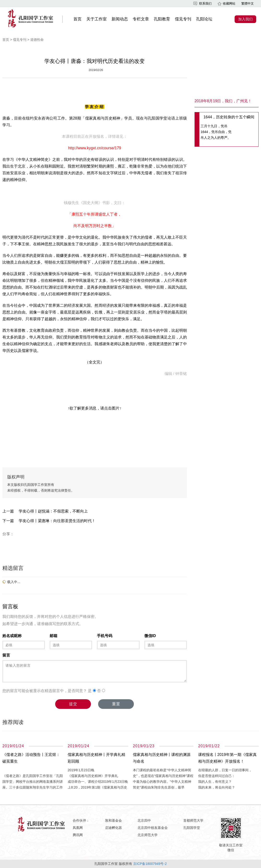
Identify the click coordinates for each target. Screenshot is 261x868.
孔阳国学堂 (192, 828)
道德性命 (37, 40)
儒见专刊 (183, 19)
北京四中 (144, 820)
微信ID (150, 636)
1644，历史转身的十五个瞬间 (229, 117)
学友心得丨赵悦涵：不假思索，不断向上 (53, 511)
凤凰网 (78, 828)
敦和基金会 (113, 820)
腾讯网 (78, 835)
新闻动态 (120, 19)
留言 (6, 655)
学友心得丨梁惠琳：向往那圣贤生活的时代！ (57, 521)
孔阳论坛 (204, 19)
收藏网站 (229, 3)
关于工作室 (97, 19)
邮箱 (53, 636)
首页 (77, 19)
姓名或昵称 (12, 636)
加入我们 (245, 19)
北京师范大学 (148, 835)
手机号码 (105, 636)
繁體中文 (248, 3)
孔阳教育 (162, 19)
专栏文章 (141, 19)
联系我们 (205, 3)
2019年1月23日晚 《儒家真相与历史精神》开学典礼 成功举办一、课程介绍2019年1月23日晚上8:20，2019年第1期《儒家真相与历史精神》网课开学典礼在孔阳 (98, 782)
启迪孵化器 (113, 828)
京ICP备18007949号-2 (150, 864)
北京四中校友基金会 (153, 828)
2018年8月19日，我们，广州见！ (223, 101)
